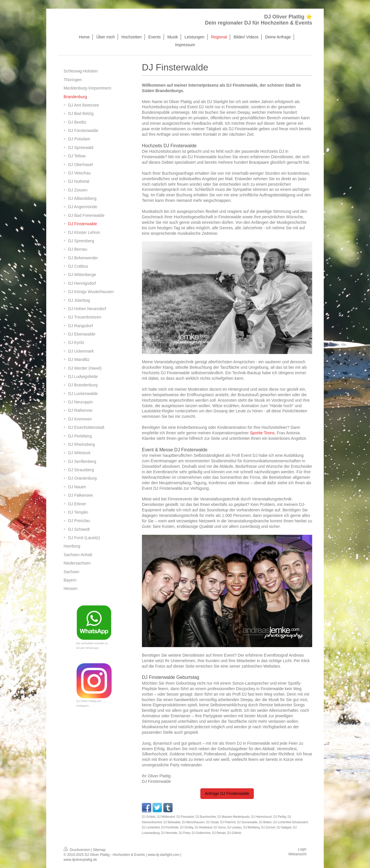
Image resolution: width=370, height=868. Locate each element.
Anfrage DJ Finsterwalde (227, 794)
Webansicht (297, 854)
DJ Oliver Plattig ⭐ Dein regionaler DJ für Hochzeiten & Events (259, 20)
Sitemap (99, 850)
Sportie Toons (262, 433)
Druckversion (77, 850)
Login (302, 849)
